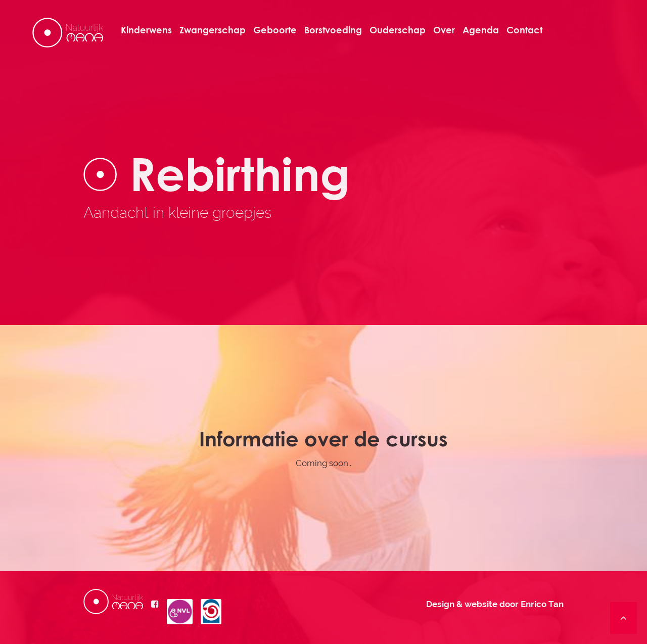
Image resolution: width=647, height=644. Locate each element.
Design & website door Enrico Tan (495, 604)
